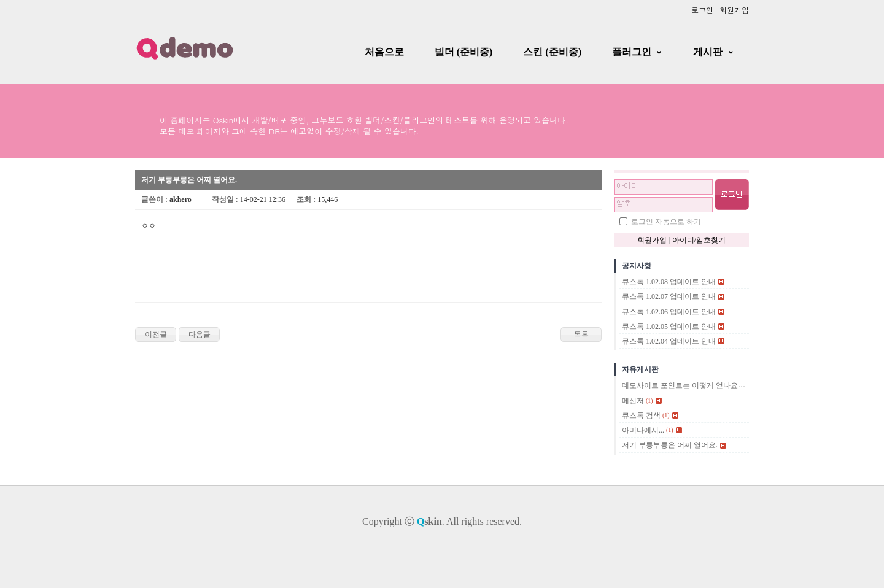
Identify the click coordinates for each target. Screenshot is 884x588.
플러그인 (632, 52)
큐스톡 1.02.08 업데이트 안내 (669, 282)
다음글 (200, 335)
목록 (581, 335)
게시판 (708, 52)
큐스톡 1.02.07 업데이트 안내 (669, 297)
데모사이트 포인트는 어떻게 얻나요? (681, 386)
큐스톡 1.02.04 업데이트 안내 (669, 341)
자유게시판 (640, 369)
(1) (649, 400)
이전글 (156, 335)
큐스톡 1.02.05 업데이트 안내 (669, 327)
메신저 (633, 401)
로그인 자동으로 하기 (666, 222)
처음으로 (384, 52)
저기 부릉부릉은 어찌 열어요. (670, 446)
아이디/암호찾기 (699, 240)
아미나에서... (643, 430)
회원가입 (734, 10)
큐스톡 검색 (641, 416)
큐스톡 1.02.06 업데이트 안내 (669, 312)
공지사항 (637, 266)
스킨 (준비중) (552, 52)
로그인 (702, 10)
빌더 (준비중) (464, 52)
